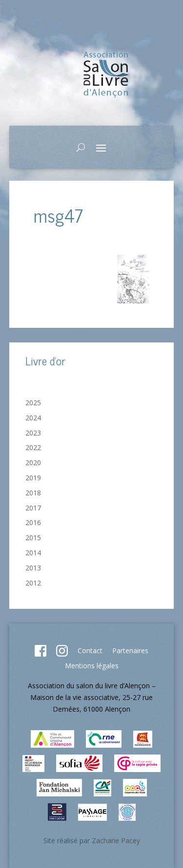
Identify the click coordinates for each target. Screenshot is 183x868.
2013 (33, 568)
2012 (33, 583)
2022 (33, 447)
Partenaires (130, 651)
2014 (33, 553)
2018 (33, 493)
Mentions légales (92, 666)
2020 (33, 462)
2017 (33, 508)
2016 (33, 522)
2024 (33, 418)
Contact (90, 651)
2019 (33, 478)
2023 (33, 433)
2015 (33, 538)
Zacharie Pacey (116, 840)
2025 (33, 403)
